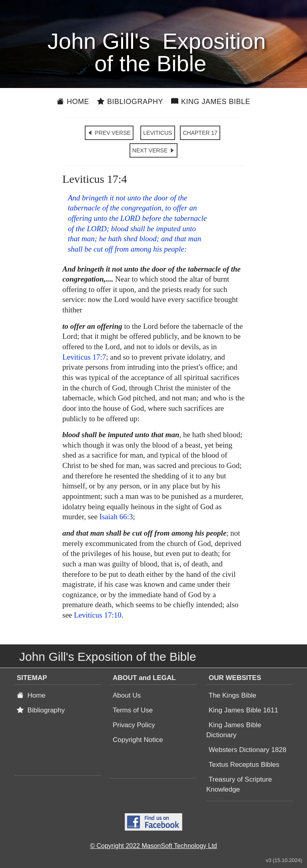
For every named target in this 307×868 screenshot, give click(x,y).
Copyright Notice (138, 740)
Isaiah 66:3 (116, 517)
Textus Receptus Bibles (244, 765)
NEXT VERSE (153, 150)
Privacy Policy (134, 725)
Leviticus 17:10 (98, 615)
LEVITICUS (157, 133)
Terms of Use (133, 710)
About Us (127, 695)
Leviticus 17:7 (84, 357)
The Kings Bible (232, 695)
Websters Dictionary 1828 (247, 750)
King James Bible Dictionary (234, 730)
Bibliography (130, 102)
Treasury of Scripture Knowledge (239, 784)
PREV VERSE (109, 133)
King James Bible (211, 102)
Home (73, 102)
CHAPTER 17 (200, 133)
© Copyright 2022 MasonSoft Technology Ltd (153, 846)
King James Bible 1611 (243, 710)
